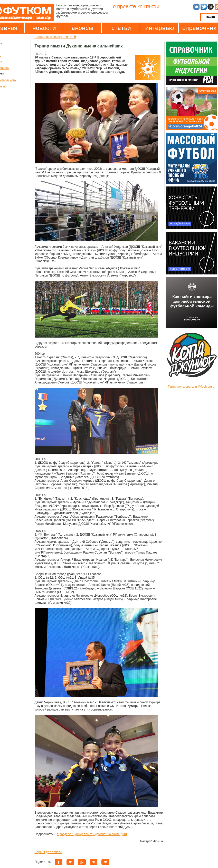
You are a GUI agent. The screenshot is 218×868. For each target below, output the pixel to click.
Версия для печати (48, 852)
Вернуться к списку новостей (55, 37)
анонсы (83, 28)
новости (44, 28)
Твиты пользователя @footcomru (191, 387)
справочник (198, 28)
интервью (160, 28)
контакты (148, 6)
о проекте (125, 6)
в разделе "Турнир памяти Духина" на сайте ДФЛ (92, 834)
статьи (121, 28)
